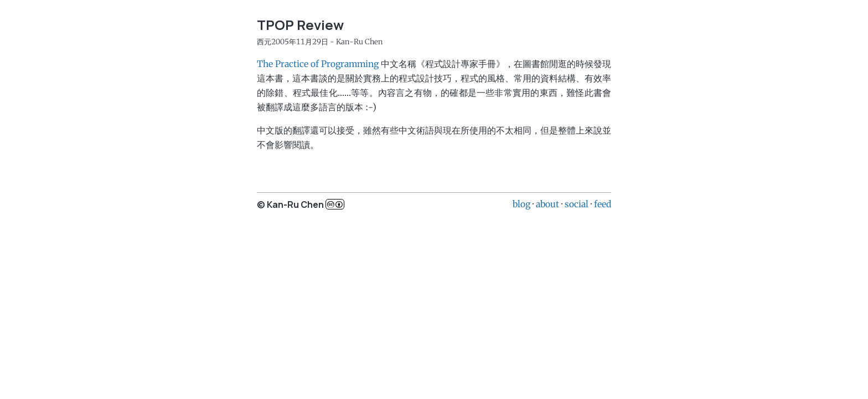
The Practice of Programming (318, 64)
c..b (335, 204)
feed (603, 204)
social (577, 204)
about (547, 204)
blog (521, 204)
